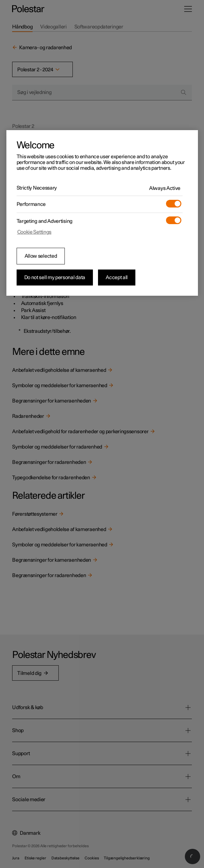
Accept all (117, 278)
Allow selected (41, 256)
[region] (102, 213)
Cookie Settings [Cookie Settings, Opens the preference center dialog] (34, 232)
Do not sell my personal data (55, 278)
